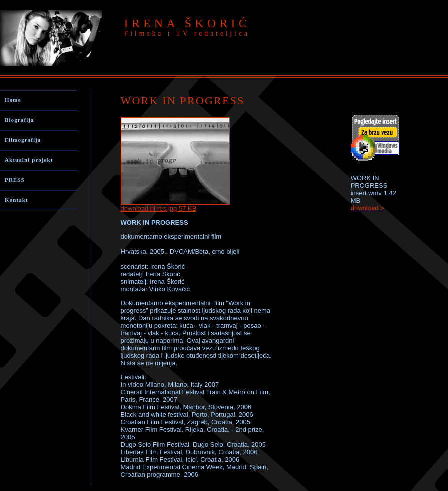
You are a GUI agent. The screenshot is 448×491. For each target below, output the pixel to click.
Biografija (20, 120)
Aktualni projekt (29, 160)
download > (368, 208)
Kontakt (17, 200)
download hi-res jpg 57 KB (159, 208)
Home (13, 100)
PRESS (15, 180)
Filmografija (23, 140)
